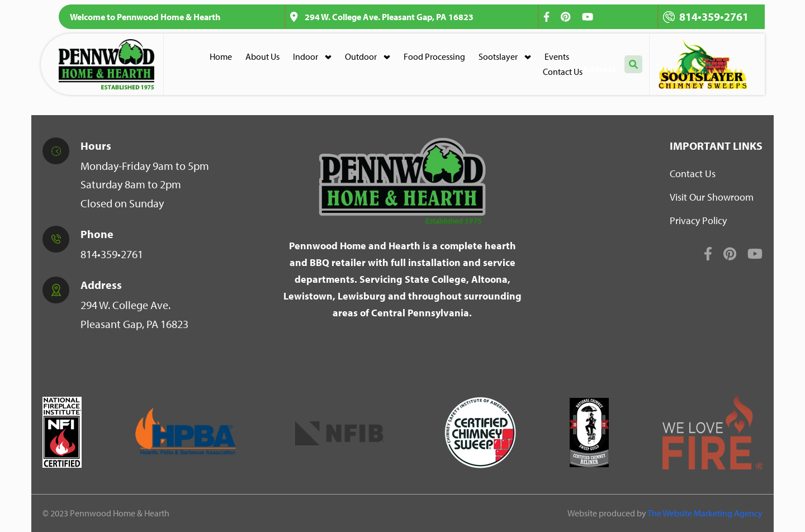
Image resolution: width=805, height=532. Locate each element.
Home (221, 56)
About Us (262, 56)
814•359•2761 (706, 16)
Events (557, 56)
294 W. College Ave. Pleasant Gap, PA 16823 (382, 17)
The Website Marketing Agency (705, 513)
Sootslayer (498, 56)
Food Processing (434, 56)
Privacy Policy (698, 220)
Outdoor (361, 56)
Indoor (306, 56)
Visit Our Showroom (712, 197)
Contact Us (563, 72)
